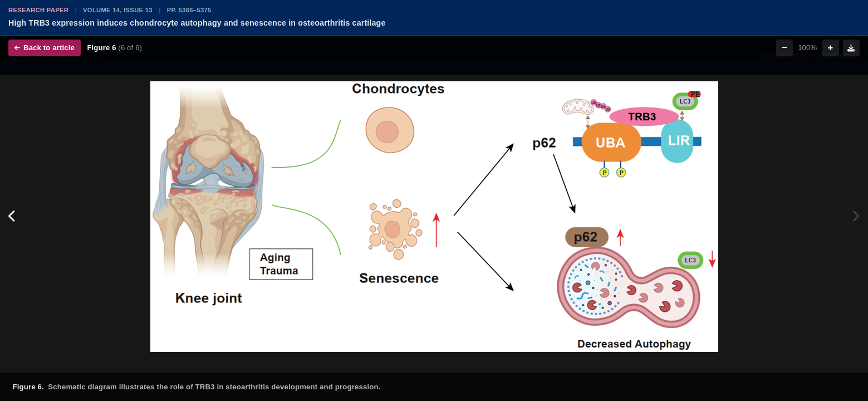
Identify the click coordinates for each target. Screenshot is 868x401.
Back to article (45, 48)
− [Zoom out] (784, 48)
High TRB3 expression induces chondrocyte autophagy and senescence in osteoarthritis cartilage (197, 23)
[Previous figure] (13, 217)
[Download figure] (851, 48)
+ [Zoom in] (831, 48)
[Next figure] (855, 217)
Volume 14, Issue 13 (118, 10)
